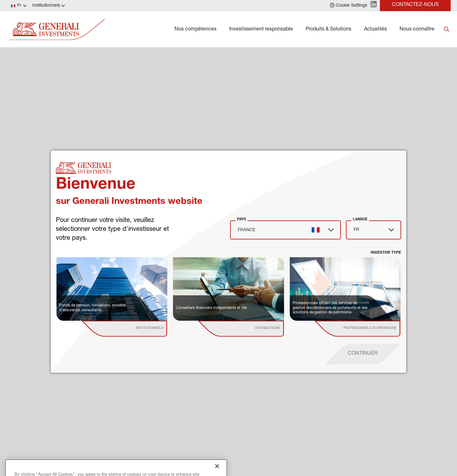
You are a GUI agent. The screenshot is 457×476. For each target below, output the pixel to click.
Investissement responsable (261, 30)
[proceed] (363, 354)
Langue (360, 219)
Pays (242, 219)
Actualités (375, 30)
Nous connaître (417, 30)
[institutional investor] (134, 329)
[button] (348, 6)
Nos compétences (195, 30)
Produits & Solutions (328, 30)
